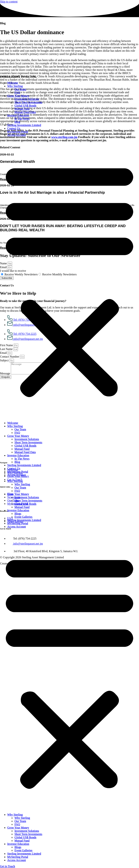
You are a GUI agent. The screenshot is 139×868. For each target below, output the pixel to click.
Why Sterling (15, 86)
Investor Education (18, 115)
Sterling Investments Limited (24, 125)
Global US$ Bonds (25, 106)
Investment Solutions (27, 99)
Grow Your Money (18, 96)
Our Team (20, 89)
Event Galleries (23, 517)
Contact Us (14, 128)
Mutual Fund (22, 109)
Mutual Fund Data (25, 112)
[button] (69, 279)
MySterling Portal (18, 132)
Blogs (18, 514)
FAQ (17, 93)
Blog (17, 122)
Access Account (17, 135)
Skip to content (9, 2)
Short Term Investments (28, 102)
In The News (22, 119)
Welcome (13, 83)
